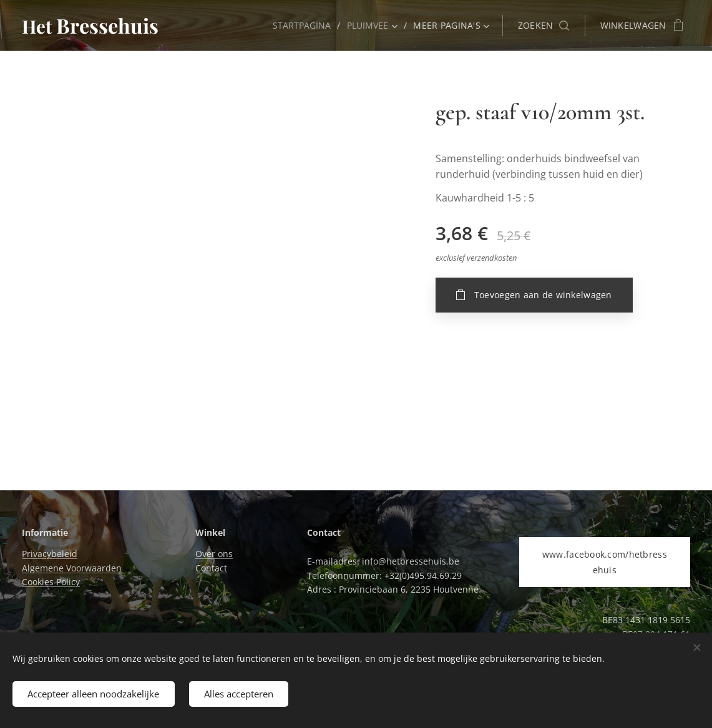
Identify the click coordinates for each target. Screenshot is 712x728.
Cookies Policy (51, 582)
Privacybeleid (50, 554)
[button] (544, 26)
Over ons (214, 554)
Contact (211, 568)
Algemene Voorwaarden (72, 568)
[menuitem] (303, 26)
